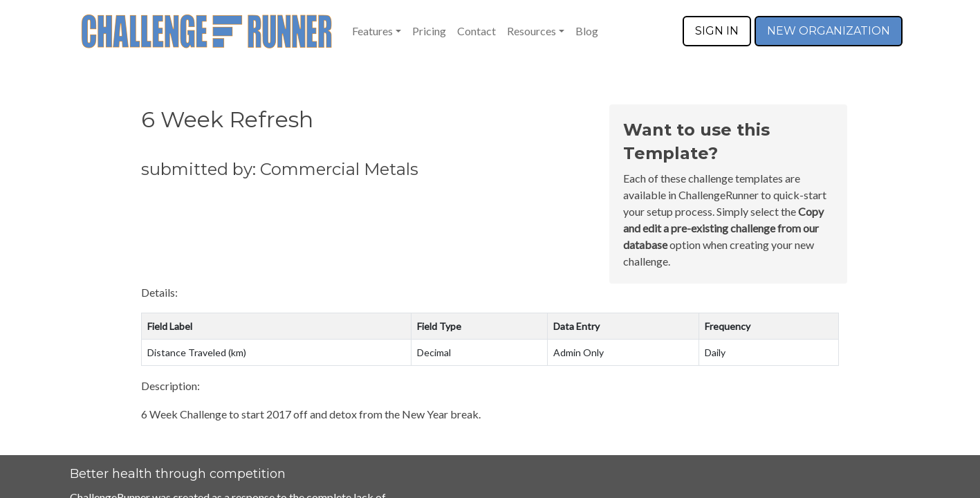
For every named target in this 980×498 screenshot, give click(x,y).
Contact (477, 31)
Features (372, 31)
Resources (531, 31)
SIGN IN (717, 31)
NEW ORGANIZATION (829, 31)
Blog (587, 31)
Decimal (434, 352)
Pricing (429, 31)
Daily (715, 352)
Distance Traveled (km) (197, 352)
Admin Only (579, 352)
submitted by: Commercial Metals (280, 169)
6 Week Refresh (227, 119)
